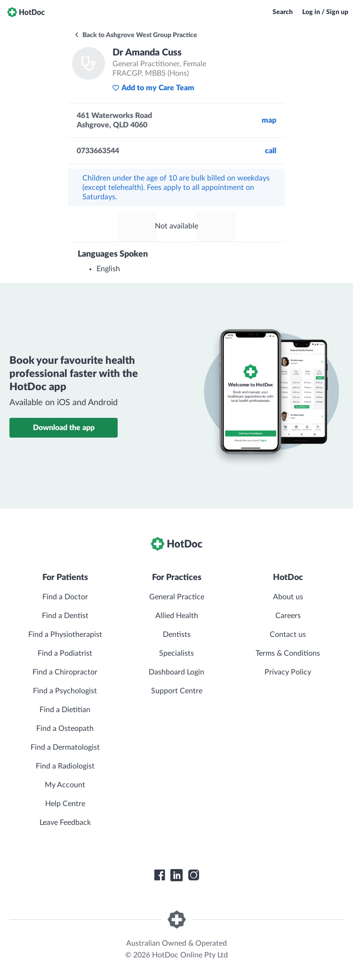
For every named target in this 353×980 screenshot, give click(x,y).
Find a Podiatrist (65, 653)
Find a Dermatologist (65, 747)
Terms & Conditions (288, 653)
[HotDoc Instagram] (193, 875)
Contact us (288, 635)
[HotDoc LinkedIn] (176, 875)
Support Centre (177, 691)
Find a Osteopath (65, 729)
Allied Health (177, 616)
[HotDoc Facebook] (160, 875)
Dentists (177, 635)
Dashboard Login (176, 672)
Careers (288, 616)
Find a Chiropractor (65, 672)
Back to (136, 35)
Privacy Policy (288, 672)
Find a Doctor (65, 597)
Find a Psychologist (65, 691)
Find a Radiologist (65, 766)
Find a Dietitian (65, 710)
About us (288, 597)
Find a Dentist (65, 616)
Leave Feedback (65, 823)
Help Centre (65, 804)
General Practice (177, 597)
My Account (65, 785)
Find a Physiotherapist (65, 635)
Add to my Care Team (153, 88)
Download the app (64, 428)
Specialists (176, 653)
